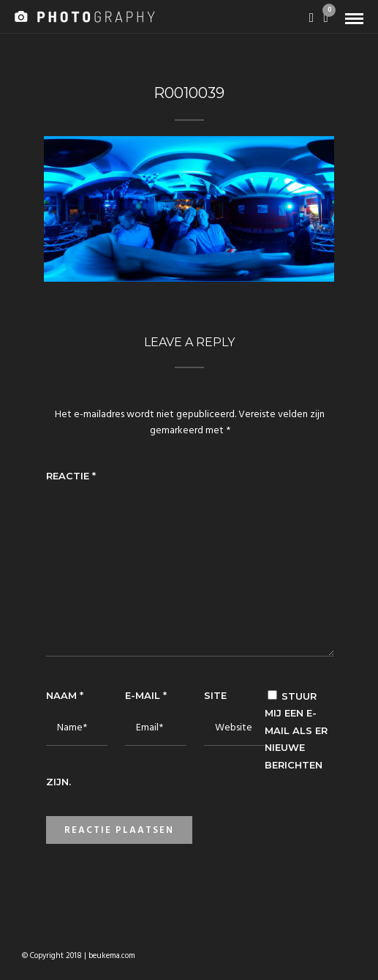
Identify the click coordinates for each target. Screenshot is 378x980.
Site (215, 695)
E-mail (146, 695)
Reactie (71, 476)
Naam (65, 695)
